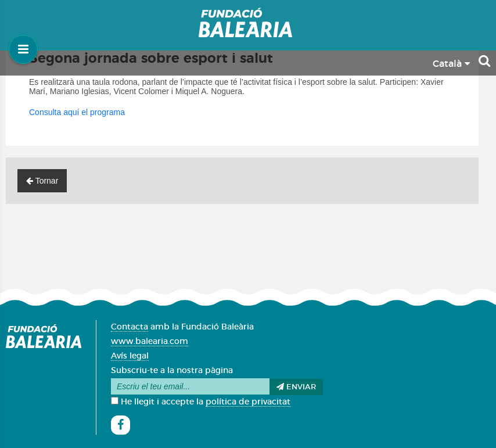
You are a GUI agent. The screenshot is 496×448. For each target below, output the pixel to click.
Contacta (130, 327)
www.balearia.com (150, 342)
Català (451, 64)
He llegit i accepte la (201, 402)
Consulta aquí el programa (77, 112)
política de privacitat (248, 402)
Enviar (296, 387)
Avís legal (130, 356)
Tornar (42, 181)
